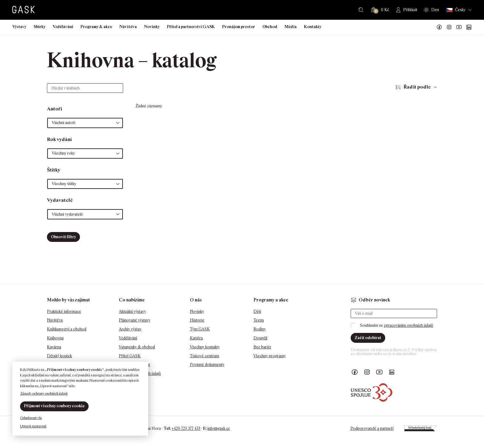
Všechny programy (270, 356)
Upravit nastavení (33, 426)
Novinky (152, 27)
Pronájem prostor (239, 27)
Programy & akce (96, 27)
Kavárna (54, 347)
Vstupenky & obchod (137, 347)
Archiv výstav (130, 329)
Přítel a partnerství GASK (191, 27)
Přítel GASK (130, 356)
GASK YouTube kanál (459, 27)
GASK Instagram (449, 27)
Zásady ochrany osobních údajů (44, 393)
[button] (85, 123)
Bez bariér (262, 347)
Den (435, 10)
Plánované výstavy (135, 320)
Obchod (270, 27)
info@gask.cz (219, 428)
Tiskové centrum (204, 356)
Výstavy (19, 27)
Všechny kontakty (205, 347)
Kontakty (313, 27)
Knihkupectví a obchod (67, 329)
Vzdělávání (63, 27)
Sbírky (40, 27)
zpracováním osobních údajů (409, 325)
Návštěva (128, 27)
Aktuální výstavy (132, 311)
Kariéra (196, 338)
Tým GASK (200, 329)
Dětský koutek (59, 356)
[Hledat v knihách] (85, 88)
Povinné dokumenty (207, 365)
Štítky (54, 170)
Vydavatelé (60, 200)
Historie (197, 320)
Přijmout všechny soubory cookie (54, 406)
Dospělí (260, 338)
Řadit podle (417, 87)
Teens (259, 320)
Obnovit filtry (63, 237)
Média (291, 27)
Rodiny (260, 329)
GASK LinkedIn (469, 27)
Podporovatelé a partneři (372, 428)
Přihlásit (410, 10)
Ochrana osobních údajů (140, 373)
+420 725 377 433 (186, 428)
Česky (456, 10)
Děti (257, 311)
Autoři (54, 109)
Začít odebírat (368, 338)
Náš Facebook (439, 27)
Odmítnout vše (31, 418)
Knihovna (55, 338)
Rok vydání (59, 139)
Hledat (361, 10)
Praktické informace (64, 311)
